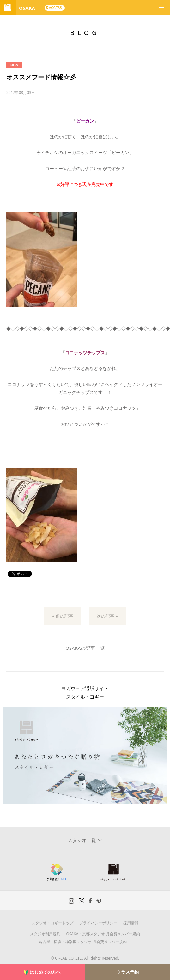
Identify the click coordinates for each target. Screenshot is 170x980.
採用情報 (131, 923)
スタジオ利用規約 (45, 934)
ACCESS (55, 8)
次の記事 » (107, 616)
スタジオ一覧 (82, 840)
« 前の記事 (63, 616)
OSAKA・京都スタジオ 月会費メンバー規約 (103, 934)
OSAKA (27, 8)
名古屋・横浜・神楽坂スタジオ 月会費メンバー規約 (83, 942)
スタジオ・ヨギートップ (52, 923)
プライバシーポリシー (98, 923)
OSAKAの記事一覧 (85, 648)
